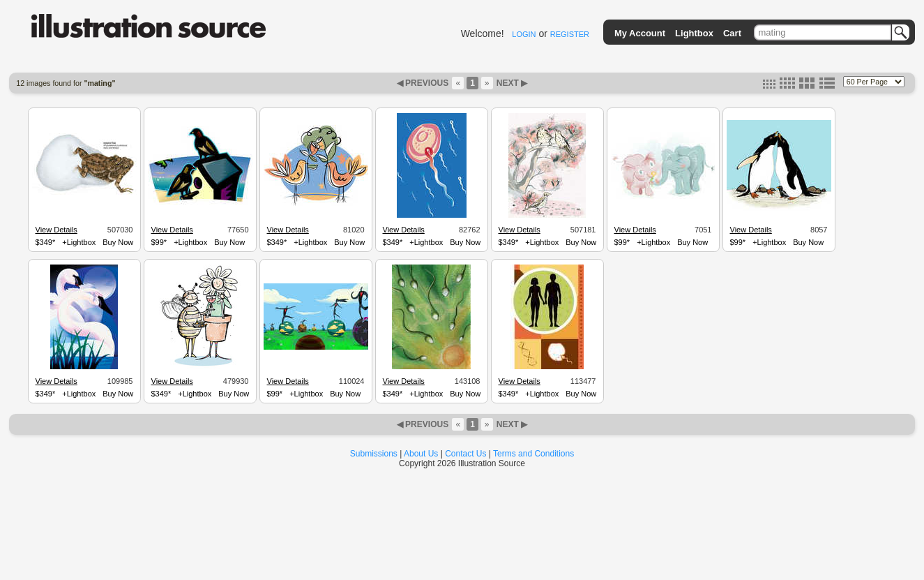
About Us (421, 454)
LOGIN (524, 34)
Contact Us (465, 454)
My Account (640, 33)
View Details (56, 230)
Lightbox (694, 33)
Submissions (374, 454)
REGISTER (570, 34)
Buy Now (118, 242)
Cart (732, 33)
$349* (46, 242)
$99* (159, 242)
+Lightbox (79, 242)
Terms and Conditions (533, 454)
